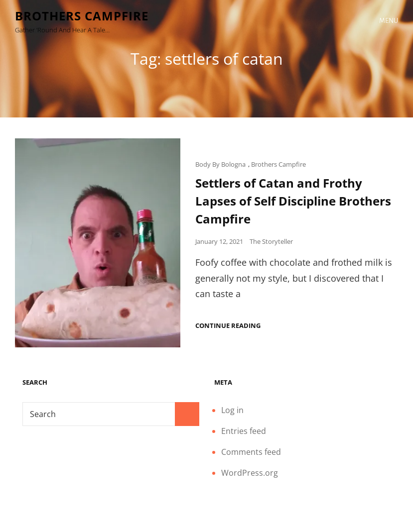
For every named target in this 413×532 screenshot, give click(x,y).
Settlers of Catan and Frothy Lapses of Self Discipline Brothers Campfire (293, 201)
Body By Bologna (220, 164)
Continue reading (228, 326)
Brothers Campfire (82, 16)
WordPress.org (250, 473)
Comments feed (251, 452)
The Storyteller (271, 241)
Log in (232, 410)
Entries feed (244, 431)
